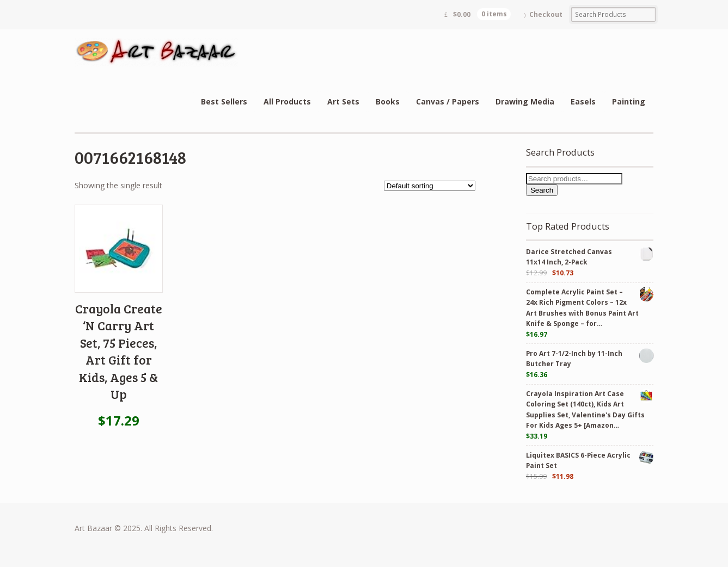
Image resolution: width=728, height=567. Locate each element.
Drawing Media (525, 101)
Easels (583, 101)
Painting (629, 101)
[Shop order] (430, 186)
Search (542, 190)
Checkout (546, 14)
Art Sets (343, 101)
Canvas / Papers (448, 101)
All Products (287, 101)
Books (388, 101)
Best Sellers (224, 101)
